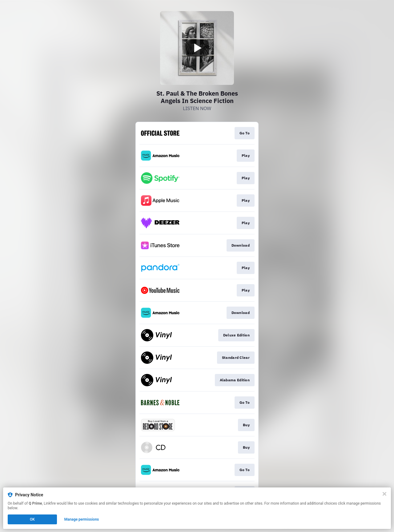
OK (32, 519)
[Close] (384, 494)
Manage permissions (82, 519)
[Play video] (197, 48)
